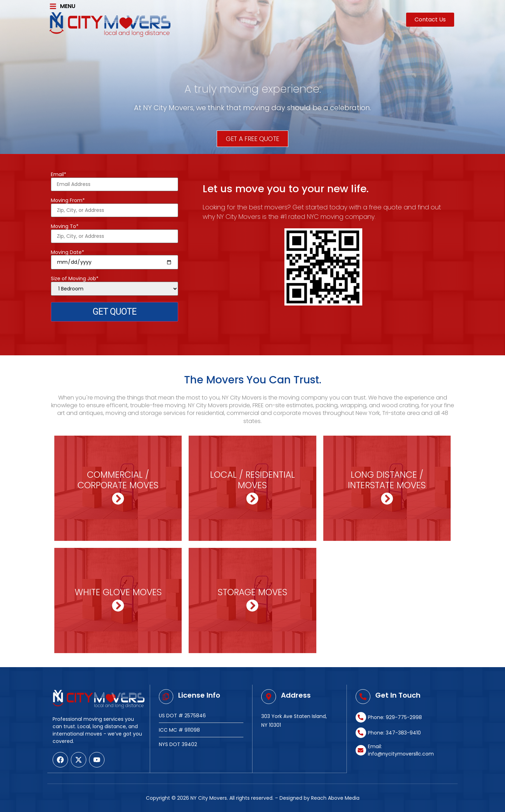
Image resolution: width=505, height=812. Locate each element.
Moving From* (115, 206)
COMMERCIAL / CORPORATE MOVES (118, 480)
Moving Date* (115, 258)
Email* (115, 180)
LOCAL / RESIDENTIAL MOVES (252, 480)
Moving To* (115, 231)
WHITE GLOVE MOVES (118, 592)
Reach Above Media (335, 798)
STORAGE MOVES (252, 592)
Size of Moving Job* (115, 286)
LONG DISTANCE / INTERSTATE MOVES (387, 480)
